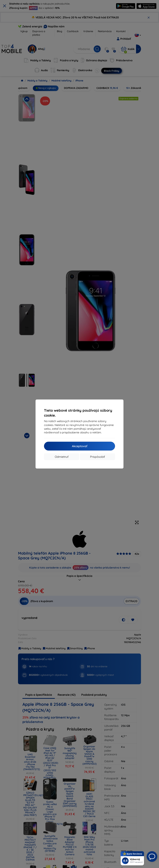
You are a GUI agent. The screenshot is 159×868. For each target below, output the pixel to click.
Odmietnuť (62, 457)
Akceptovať (80, 446)
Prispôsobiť (97, 457)
